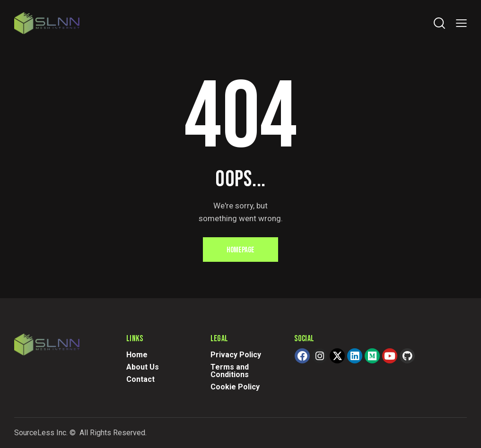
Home (137, 355)
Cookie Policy (235, 387)
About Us (143, 367)
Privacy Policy (236, 355)
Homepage (240, 250)
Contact (140, 379)
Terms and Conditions (230, 371)
